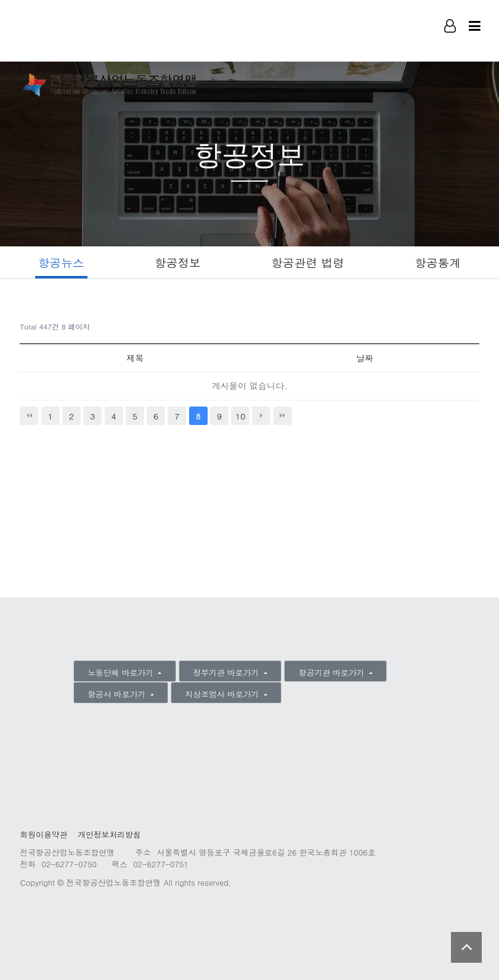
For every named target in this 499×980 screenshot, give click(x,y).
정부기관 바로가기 (227, 672)
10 (240, 416)
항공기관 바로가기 (333, 672)
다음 (261, 416)
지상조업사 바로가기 (224, 694)
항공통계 (440, 262)
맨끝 (283, 416)
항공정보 (177, 262)
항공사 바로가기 (118, 694)
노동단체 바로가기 (122, 672)
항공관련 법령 (309, 262)
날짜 (364, 358)
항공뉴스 (59, 262)
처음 (29, 416)
